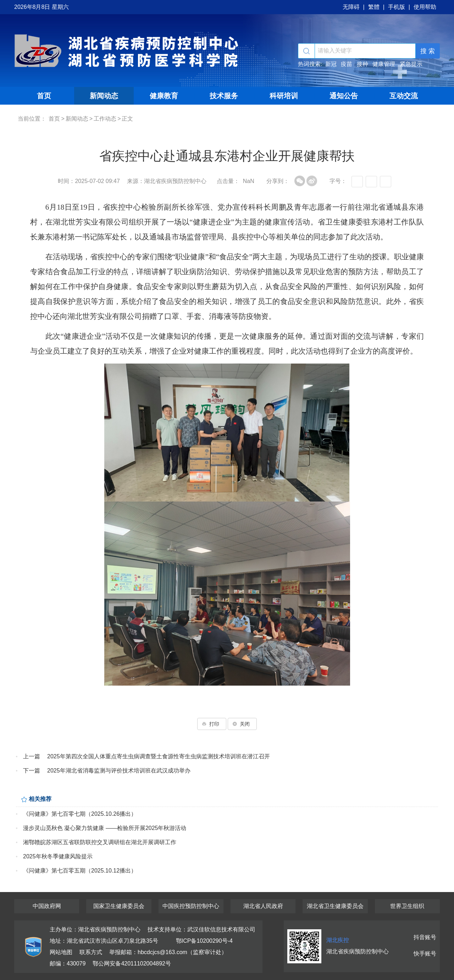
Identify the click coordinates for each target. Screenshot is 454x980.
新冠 (331, 64)
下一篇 (32, 771)
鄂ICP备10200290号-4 (204, 941)
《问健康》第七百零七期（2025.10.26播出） (80, 814)
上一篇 (32, 756)
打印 (212, 724)
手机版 (397, 7)
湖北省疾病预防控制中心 (128, 51)
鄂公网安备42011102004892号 (132, 964)
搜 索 (428, 51)
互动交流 (404, 96)
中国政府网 (47, 906)
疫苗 (347, 64)
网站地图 (61, 952)
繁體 (374, 7)
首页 (44, 96)
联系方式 (91, 952)
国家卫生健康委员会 (119, 906)
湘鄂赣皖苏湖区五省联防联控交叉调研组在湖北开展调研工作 (100, 842)
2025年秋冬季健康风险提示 (58, 856)
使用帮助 (425, 7)
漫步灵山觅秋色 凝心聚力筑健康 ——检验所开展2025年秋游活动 (105, 828)
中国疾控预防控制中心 (191, 906)
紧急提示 (411, 64)
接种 (362, 64)
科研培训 (284, 96)
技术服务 (224, 96)
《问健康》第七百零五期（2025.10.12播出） (80, 871)
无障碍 (351, 7)
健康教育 (164, 96)
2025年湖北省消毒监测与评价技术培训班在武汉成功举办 (119, 771)
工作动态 (105, 119)
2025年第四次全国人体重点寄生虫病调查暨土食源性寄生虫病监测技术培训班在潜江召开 (159, 756)
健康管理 (384, 64)
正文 (127, 119)
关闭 (242, 724)
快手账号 (425, 954)
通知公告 (344, 96)
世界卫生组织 (407, 906)
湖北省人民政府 (263, 906)
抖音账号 (425, 937)
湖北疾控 (338, 940)
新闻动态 (104, 96)
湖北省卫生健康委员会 (335, 906)
